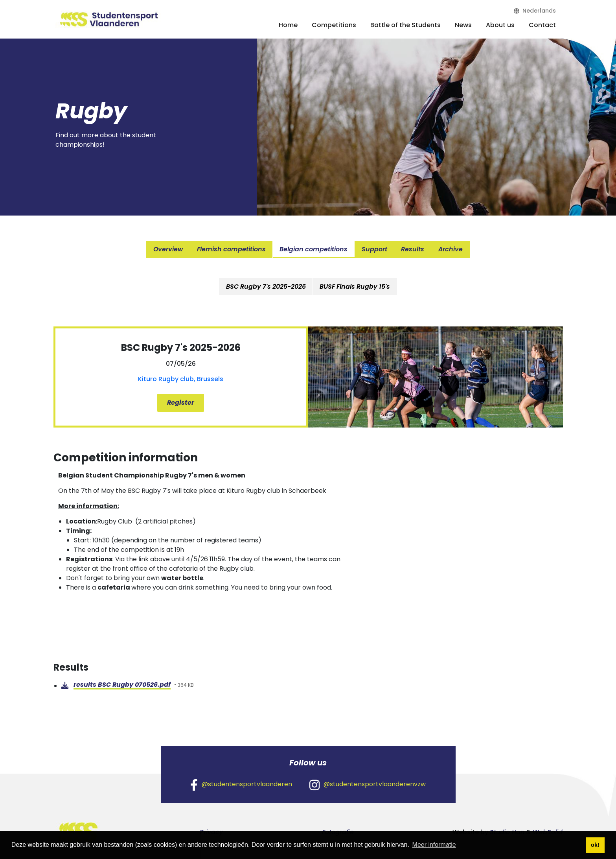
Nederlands (535, 11)
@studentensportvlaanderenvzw (368, 784)
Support (375, 249)
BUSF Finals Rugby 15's (355, 286)
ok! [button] (595, 845)
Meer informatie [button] (434, 845)
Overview (168, 249)
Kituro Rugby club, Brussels (181, 379)
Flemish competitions (231, 249)
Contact (542, 25)
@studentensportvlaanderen (241, 784)
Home (288, 25)
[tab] (266, 286)
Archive (451, 249)
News (463, 25)
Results (413, 249)
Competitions (334, 25)
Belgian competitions (314, 249)
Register (181, 403)
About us (500, 25)
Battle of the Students (405, 25)
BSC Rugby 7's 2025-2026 (266, 286)
